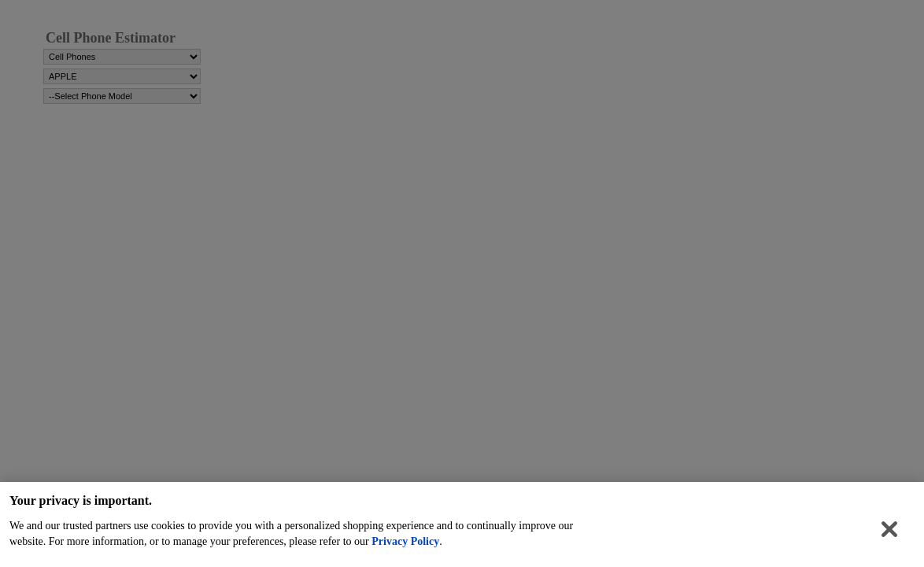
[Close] (889, 533)
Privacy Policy (405, 545)
